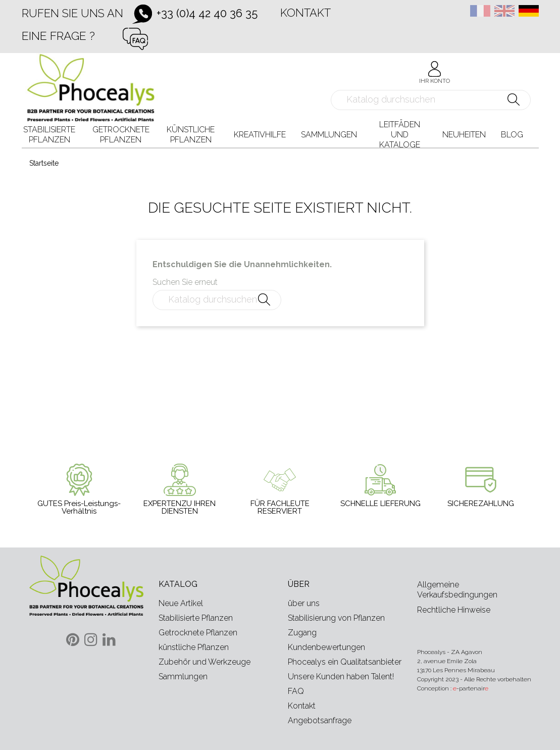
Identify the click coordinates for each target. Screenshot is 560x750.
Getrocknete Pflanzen (198, 633)
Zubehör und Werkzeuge (205, 662)
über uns (304, 603)
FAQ (296, 691)
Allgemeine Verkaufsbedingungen (457, 590)
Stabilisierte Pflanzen (196, 618)
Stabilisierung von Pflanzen (336, 618)
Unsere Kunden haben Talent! (341, 677)
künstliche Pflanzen (194, 647)
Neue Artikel (181, 603)
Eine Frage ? (58, 36)
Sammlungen (183, 677)
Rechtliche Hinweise (454, 610)
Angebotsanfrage (320, 720)
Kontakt (306, 13)
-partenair (471, 688)
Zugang (302, 633)
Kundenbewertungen (326, 647)
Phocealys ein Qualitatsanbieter (345, 662)
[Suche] (431, 100)
